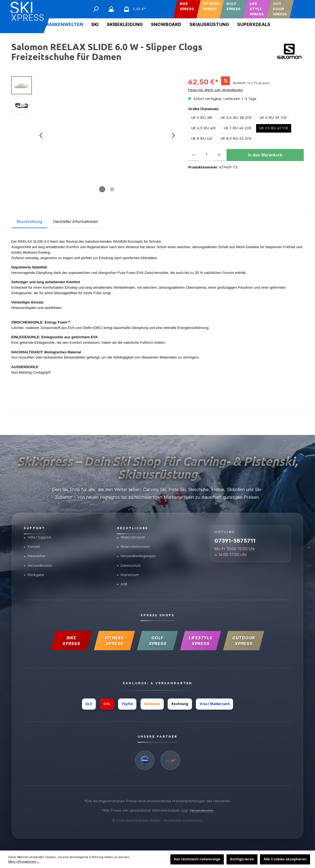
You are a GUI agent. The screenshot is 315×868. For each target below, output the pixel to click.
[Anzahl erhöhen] (219, 155)
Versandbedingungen (138, 546)
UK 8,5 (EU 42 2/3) (236, 138)
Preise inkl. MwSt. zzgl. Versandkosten (216, 90)
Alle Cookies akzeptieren (285, 859)
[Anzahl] (206, 155)
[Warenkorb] (133, 9)
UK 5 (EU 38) (202, 118)
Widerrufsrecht (132, 526)
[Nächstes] (173, 135)
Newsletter (36, 546)
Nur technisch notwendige (197, 859)
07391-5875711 (246, 532)
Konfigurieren (242, 859)
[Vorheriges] (41, 135)
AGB (123, 578)
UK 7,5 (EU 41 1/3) (274, 128)
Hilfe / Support (39, 526)
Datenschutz (131, 557)
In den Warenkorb (265, 155)
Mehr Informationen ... (24, 862)
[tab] (29, 222)
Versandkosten (39, 557)
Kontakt (33, 536)
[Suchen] (96, 9)
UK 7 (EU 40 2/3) (237, 128)
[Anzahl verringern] (194, 155)
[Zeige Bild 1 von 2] (102, 189)
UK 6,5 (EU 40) (203, 128)
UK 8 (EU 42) (202, 138)
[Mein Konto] (111, 9)
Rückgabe (35, 567)
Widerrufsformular (135, 536)
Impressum (128, 567)
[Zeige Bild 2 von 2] (112, 189)
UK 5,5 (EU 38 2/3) (236, 118)
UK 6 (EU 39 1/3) (273, 118)
